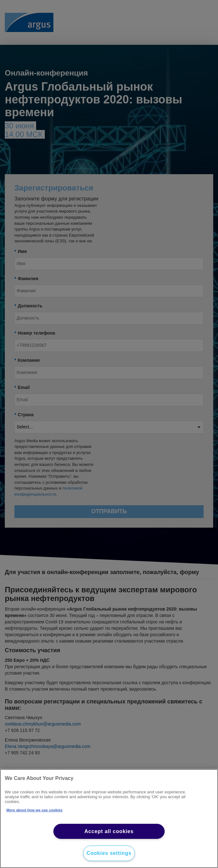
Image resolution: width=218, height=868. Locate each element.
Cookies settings (109, 853)
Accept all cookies (109, 831)
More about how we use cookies (35, 810)
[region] (109, 819)
